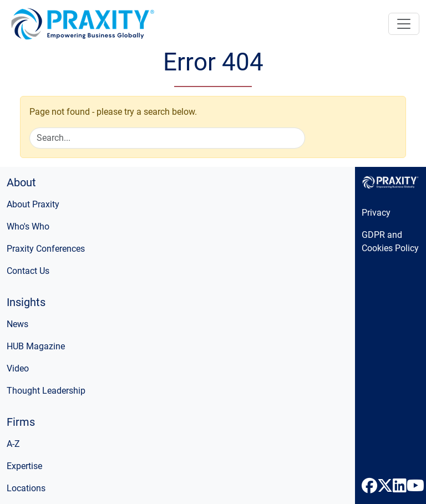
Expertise (24, 466)
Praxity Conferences (46, 249)
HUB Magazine (36, 346)
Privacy (376, 213)
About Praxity (33, 204)
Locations (26, 488)
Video (18, 368)
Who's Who (28, 226)
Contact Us (28, 271)
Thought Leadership (46, 391)
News (17, 324)
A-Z (13, 444)
